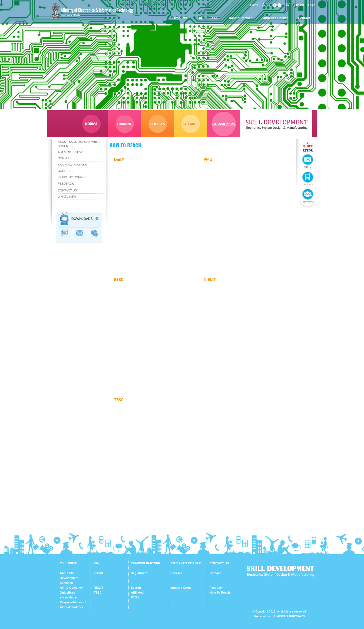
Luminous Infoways (288, 616)
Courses (176, 573)
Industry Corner (182, 588)
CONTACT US (219, 563)
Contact (304, 18)
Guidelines (67, 592)
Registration (140, 573)
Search (136, 588)
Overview (179, 18)
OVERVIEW (68, 563)
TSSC (98, 592)
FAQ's (135, 597)
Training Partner (240, 18)
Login (312, 5)
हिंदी (288, 5)
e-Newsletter (69, 597)
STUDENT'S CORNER (186, 563)
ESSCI (98, 573)
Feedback (216, 588)
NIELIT (99, 588)
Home (254, 5)
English (299, 5)
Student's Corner (275, 18)
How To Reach (220, 592)
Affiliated (137, 592)
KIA (199, 18)
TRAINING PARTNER (146, 563)
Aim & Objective (71, 588)
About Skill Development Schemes (69, 578)
